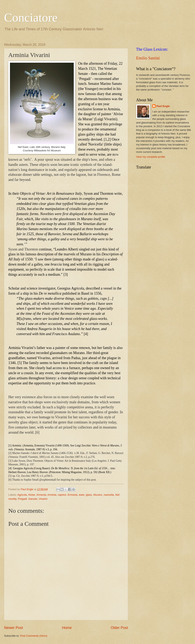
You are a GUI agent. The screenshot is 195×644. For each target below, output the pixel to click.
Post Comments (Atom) (34, 636)
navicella (109, 495)
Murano (98, 495)
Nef (117, 495)
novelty (12, 499)
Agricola (22, 495)
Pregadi (22, 499)
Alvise (31, 495)
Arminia (52, 495)
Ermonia (73, 495)
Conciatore (31, 17)
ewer (82, 495)
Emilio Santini (148, 58)
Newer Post (14, 628)
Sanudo (33, 499)
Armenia (41, 495)
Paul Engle (163, 106)
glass (89, 495)
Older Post (119, 628)
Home (67, 628)
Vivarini (43, 499)
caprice (62, 495)
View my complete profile (151, 157)
